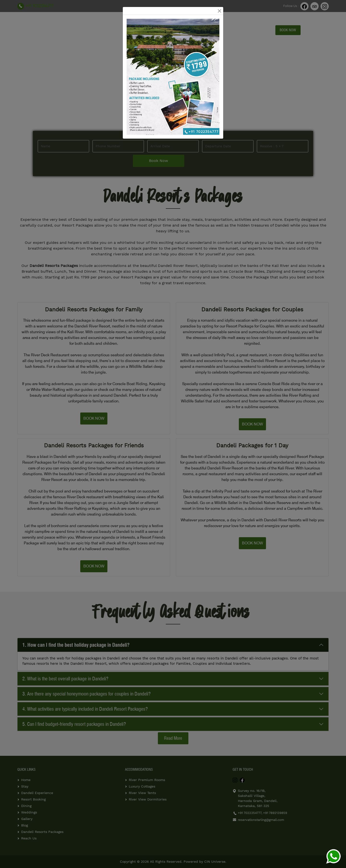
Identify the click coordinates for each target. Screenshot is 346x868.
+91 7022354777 (201, 132)
